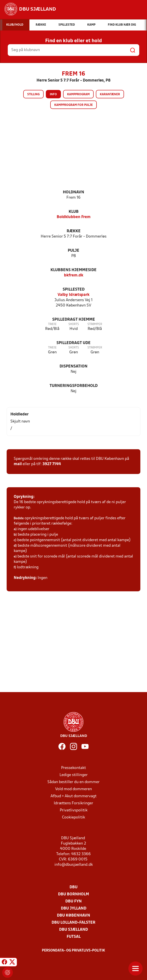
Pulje (73, 251)
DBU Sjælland (73, 930)
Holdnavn (73, 192)
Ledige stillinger (74, 775)
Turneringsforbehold (74, 386)
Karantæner (110, 94)
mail (18, 464)
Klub (74, 212)
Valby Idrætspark (73, 295)
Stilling (33, 94)
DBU (73, 887)
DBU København (73, 916)
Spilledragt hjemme (74, 320)
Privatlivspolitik (74, 810)
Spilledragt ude (73, 343)
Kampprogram (78, 94)
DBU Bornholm (73, 894)
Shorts (74, 324)
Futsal (74, 937)
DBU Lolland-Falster (73, 923)
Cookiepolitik (73, 817)
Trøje (52, 324)
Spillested (74, 290)
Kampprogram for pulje (73, 105)
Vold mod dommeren (73, 789)
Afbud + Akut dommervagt (73, 796)
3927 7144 (52, 464)
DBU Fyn (73, 901)
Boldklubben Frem (74, 217)
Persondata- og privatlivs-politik (73, 951)
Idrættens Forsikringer (73, 803)
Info (53, 94)
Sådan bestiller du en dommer (73, 782)
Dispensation (73, 366)
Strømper (95, 324)
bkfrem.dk (74, 275)
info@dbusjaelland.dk (74, 865)
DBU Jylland (74, 909)
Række (74, 231)
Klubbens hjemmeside (73, 270)
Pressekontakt (73, 768)
